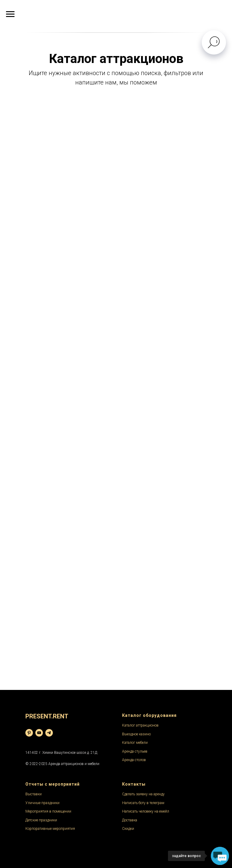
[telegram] (49, 733)
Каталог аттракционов (140, 725)
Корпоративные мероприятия (50, 829)
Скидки (128, 829)
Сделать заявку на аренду (143, 794)
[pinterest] (29, 733)
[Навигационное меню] (10, 14)
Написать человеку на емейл (146, 811)
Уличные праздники (42, 803)
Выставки (34, 794)
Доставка (130, 820)
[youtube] (39, 733)
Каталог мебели (135, 743)
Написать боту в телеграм (143, 803)
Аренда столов (134, 760)
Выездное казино (136, 734)
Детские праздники (41, 820)
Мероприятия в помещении (48, 811)
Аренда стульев (135, 751)
